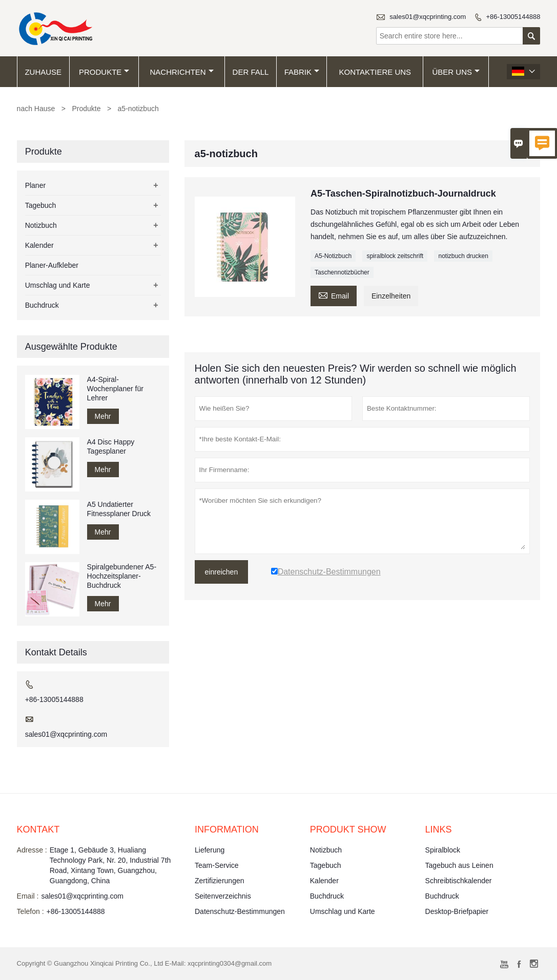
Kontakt (38, 829)
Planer (35, 185)
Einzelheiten (391, 296)
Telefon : (30, 911)
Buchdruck (42, 305)
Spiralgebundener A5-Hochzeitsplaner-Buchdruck (122, 576)
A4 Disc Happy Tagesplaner (111, 446)
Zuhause (43, 72)
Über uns (456, 72)
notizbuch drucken (463, 256)
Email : (28, 896)
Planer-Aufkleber (52, 265)
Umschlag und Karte (58, 285)
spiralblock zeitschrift (395, 256)
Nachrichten (182, 72)
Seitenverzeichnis (223, 896)
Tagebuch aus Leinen (459, 865)
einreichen (222, 572)
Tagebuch (41, 205)
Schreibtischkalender (459, 881)
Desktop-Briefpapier (457, 911)
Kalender (39, 245)
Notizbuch (41, 225)
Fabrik (302, 72)
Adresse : (32, 850)
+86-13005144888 (513, 17)
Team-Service (217, 865)
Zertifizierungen (220, 881)
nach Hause (36, 109)
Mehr (103, 416)
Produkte (104, 72)
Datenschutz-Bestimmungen (240, 911)
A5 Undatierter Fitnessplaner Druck (119, 509)
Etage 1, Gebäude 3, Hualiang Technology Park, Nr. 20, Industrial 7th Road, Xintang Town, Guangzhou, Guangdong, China (110, 865)
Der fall (251, 72)
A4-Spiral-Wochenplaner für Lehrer (115, 389)
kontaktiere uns (375, 72)
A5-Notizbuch (333, 256)
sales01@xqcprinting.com (428, 17)
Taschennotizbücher (342, 272)
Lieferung (210, 850)
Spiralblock (443, 850)
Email (334, 295)
